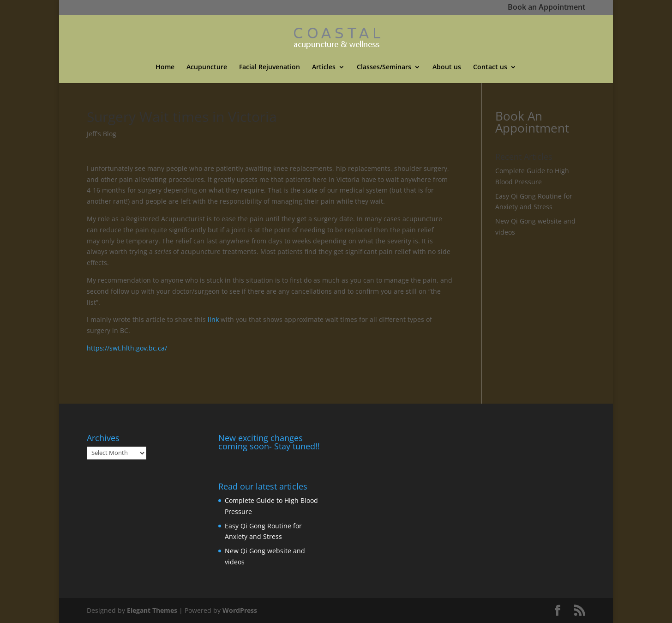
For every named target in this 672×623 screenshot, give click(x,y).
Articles (324, 67)
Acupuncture (207, 67)
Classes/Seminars (384, 67)
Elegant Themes (152, 610)
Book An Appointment (532, 122)
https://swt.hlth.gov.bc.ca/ (127, 348)
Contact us (490, 67)
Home (165, 67)
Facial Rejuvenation (270, 67)
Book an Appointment (546, 8)
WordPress (240, 610)
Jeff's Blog (102, 134)
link (213, 319)
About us (447, 67)
